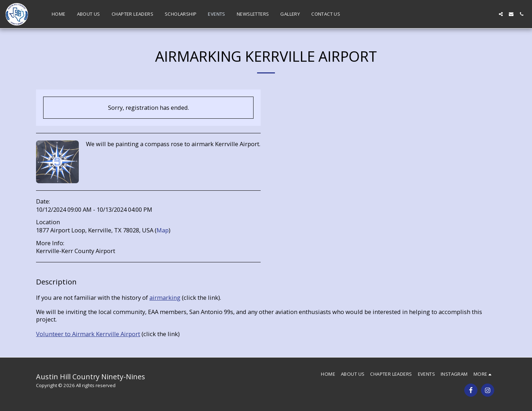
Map (163, 230)
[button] (501, 14)
